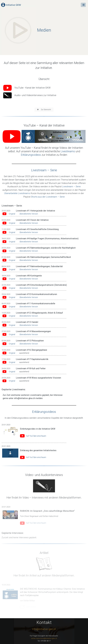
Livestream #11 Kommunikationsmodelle (36, 303)
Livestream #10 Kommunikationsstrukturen (36, 294)
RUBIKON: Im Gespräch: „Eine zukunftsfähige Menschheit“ (47, 511)
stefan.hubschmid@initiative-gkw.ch (44, 638)
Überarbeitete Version (29, 214)
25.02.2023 (6, 211)
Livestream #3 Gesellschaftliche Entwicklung (37, 229)
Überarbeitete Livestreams (17, 193)
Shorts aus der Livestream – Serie (48, 197)
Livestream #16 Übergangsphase (31, 350)
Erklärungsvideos (31, 155)
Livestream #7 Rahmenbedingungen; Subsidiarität (39, 266)
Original (12, 214)
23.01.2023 (6, 425)
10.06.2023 (6, 350)
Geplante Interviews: (13, 533)
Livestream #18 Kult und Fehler (31, 368)
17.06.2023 (6, 359)
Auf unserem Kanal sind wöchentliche (38, 151)
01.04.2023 (6, 257)
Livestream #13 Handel (27, 322)
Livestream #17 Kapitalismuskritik (32, 359)
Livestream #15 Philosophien (30, 341)
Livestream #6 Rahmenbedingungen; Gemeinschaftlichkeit (43, 257)
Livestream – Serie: (12, 206)
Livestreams (68, 151)
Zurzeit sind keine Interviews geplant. (19, 537)
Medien (44, 30)
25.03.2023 (6, 248)
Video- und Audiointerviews (44, 475)
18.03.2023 (6, 239)
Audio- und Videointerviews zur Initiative (30, 95)
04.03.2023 (6, 220)
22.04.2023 (6, 285)
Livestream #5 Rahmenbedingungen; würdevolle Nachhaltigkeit (46, 248)
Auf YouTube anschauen (36, 436)
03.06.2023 (6, 341)
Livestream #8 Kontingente (29, 276)
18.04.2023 (6, 276)
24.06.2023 (6, 368)
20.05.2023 (6, 322)
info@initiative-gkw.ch (44, 629)
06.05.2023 (6, 303)
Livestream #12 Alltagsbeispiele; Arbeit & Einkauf (39, 313)
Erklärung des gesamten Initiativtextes (38, 450)
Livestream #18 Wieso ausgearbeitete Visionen (38, 378)
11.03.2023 (6, 229)
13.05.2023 (6, 313)
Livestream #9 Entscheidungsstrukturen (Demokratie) (41, 285)
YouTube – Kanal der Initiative (44, 125)
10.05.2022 (6, 585)
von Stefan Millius (27, 601)
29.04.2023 (6, 294)
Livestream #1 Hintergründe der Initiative (35, 211)
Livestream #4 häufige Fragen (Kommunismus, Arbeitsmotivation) (47, 239)
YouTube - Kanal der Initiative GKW (27, 88)
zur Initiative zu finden (54, 155)
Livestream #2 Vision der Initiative (32, 220)
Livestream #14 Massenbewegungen (33, 331)
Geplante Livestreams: (14, 389)
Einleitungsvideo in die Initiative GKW (38, 429)
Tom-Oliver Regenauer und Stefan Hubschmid (39, 516)
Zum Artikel (31, 607)
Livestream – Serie (44, 170)
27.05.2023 (6, 331)
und (78, 151)
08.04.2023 (6, 266)
